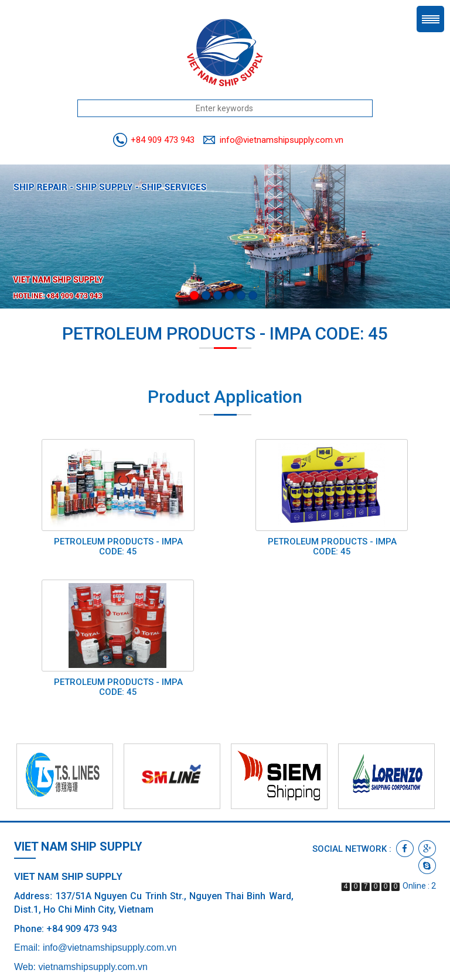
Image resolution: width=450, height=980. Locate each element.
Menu (430, 19)
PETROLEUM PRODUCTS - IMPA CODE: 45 (118, 546)
